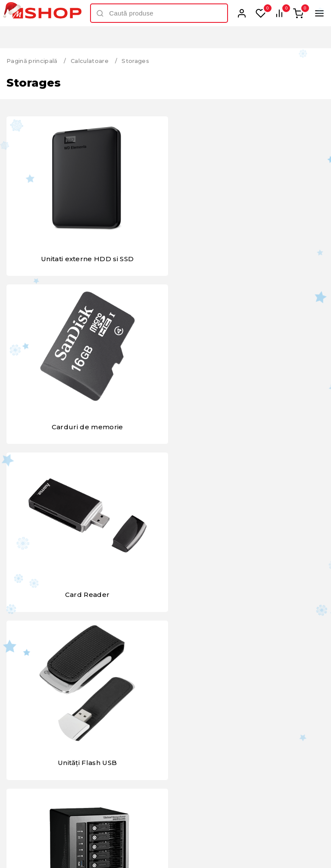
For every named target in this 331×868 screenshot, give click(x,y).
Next (308, 661)
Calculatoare (90, 61)
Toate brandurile (165, 684)
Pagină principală (32, 61)
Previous (23, 661)
